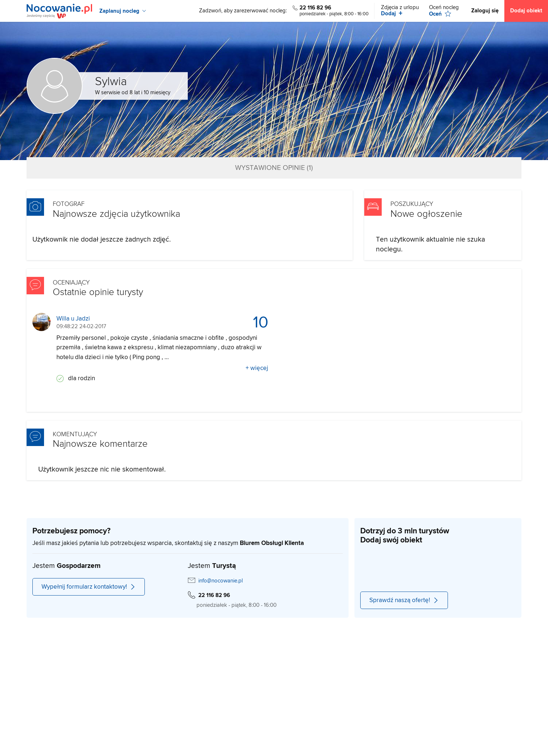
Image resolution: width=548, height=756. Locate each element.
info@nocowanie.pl (221, 581)
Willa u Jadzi (73, 319)
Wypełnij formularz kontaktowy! (89, 587)
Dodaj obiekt (526, 11)
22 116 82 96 (315, 8)
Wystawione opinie (274, 168)
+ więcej (257, 368)
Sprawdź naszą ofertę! (404, 600)
